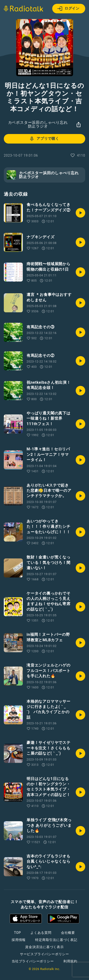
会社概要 (68, 933)
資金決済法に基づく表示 (44, 947)
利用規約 (70, 961)
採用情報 (19, 940)
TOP (17, 933)
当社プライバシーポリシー (33, 961)
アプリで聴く (44, 139)
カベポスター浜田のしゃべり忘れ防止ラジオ (38, 124)
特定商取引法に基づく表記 (56, 940)
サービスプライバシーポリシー (44, 954)
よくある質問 (41, 933)
